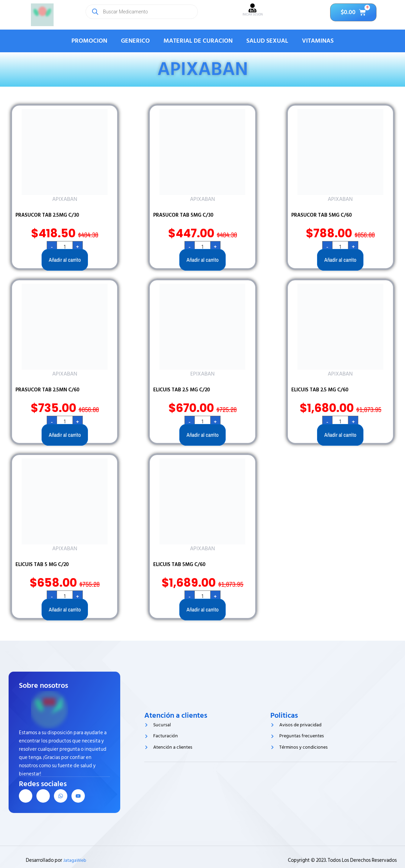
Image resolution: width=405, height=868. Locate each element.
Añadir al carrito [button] (65, 260)
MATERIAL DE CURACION (198, 41)
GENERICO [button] (135, 41)
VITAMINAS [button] (318, 41)
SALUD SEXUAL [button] (267, 41)
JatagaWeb (75, 860)
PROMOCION (89, 41)
